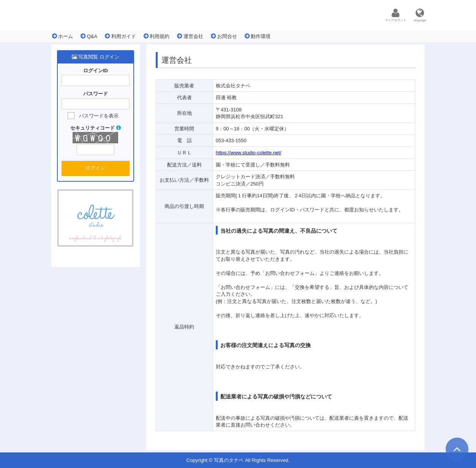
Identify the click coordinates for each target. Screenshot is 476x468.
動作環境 (258, 36)
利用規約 (157, 36)
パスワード (96, 94)
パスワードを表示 (99, 116)
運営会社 (190, 36)
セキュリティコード (96, 128)
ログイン (95, 168)
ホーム (63, 36)
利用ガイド (120, 36)
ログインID (96, 71)
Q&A (89, 36)
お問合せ (224, 36)
